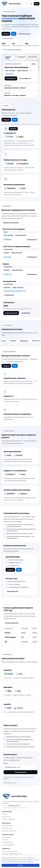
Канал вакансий (13, 591)
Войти (37, 4)
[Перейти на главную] (11, 4)
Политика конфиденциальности (12, 854)
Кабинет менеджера (8, 819)
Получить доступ (21, 772)
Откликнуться (11, 78)
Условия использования (10, 851)
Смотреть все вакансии (11, 223)
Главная (5, 814)
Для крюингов (7, 817)
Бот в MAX (5, 840)
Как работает (26, 313)
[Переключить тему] (26, 4)
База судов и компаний (9, 831)
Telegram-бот (6, 837)
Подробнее (13, 129)
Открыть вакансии (11, 313)
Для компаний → (33, 58)
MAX (14, 34)
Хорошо (20, 865)
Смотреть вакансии (24, 34)
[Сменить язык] (31, 4)
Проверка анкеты (8, 826)
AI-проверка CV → (21, 58)
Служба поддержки (8, 845)
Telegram (6, 34)
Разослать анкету (8, 828)
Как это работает (8, 38)
